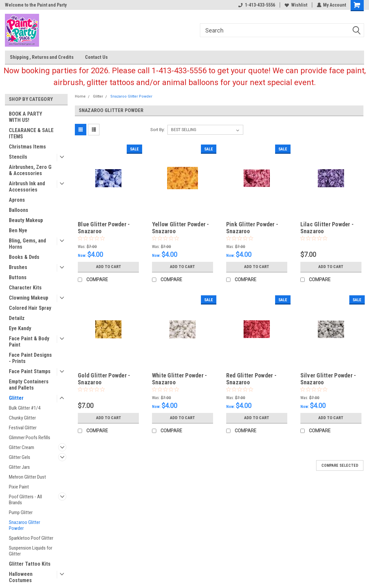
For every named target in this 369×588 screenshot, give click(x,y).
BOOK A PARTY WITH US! (25, 117)
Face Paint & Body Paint (29, 342)
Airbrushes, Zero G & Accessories (30, 170)
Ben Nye (18, 230)
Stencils (18, 157)
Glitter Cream (22, 447)
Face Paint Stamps (30, 371)
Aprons (17, 200)
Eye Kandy (20, 328)
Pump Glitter (21, 512)
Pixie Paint (19, 487)
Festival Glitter (23, 428)
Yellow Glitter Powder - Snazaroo (181, 228)
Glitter (16, 398)
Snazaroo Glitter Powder (24, 525)
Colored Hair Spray (30, 308)
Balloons (19, 210)
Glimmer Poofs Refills (30, 438)
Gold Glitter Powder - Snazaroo (104, 379)
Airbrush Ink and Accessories (27, 187)
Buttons (18, 277)
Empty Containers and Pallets (29, 385)
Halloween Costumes (21, 577)
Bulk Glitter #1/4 (25, 408)
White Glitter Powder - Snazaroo (180, 379)
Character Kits (25, 288)
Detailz (17, 318)
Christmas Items (27, 147)
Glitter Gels (20, 457)
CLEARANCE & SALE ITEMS (31, 133)
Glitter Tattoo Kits (30, 564)
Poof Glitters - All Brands (25, 500)
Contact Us (96, 57)
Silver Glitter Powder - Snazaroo (328, 379)
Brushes (18, 267)
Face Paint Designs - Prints (30, 358)
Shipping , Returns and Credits (42, 57)
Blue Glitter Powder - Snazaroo (104, 228)
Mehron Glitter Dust (27, 477)
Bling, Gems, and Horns (27, 244)
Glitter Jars (19, 467)
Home (80, 96)
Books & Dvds (24, 257)
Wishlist (296, 5)
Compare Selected (340, 465)
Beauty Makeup (26, 220)
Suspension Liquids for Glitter (31, 551)
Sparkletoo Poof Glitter (31, 538)
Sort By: (158, 130)
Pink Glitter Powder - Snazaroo (252, 228)
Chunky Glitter (22, 418)
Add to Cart (109, 267)
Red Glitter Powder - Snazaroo (251, 379)
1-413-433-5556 (256, 5)
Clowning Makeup (29, 298)
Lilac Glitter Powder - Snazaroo (327, 228)
